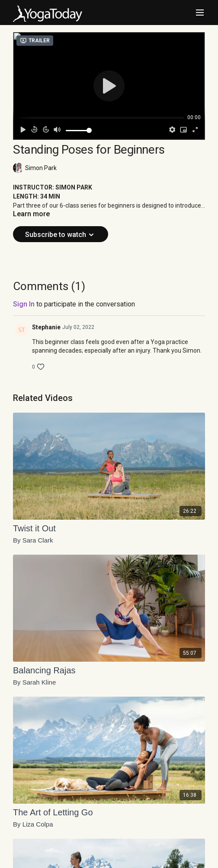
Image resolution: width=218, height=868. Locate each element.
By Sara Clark (33, 540)
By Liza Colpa (33, 824)
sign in (24, 304)
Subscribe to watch (61, 235)
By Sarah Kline (34, 682)
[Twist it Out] (109, 528)
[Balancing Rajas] (109, 670)
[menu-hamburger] (200, 13)
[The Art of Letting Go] (109, 812)
